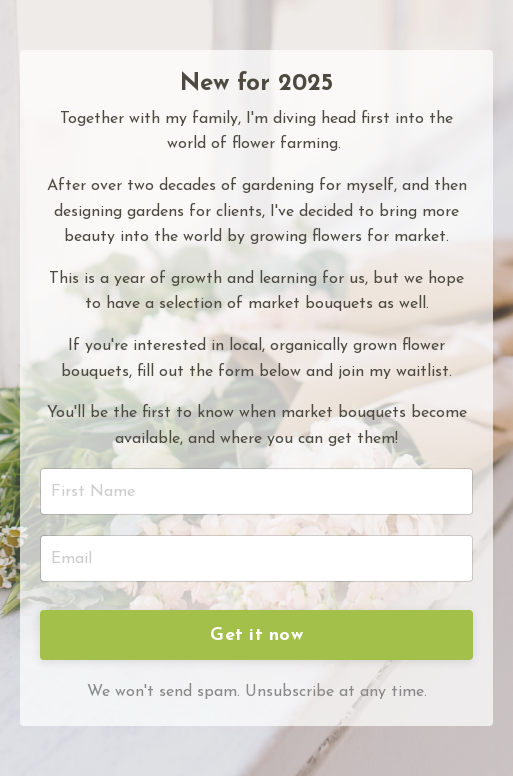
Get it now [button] (256, 635)
